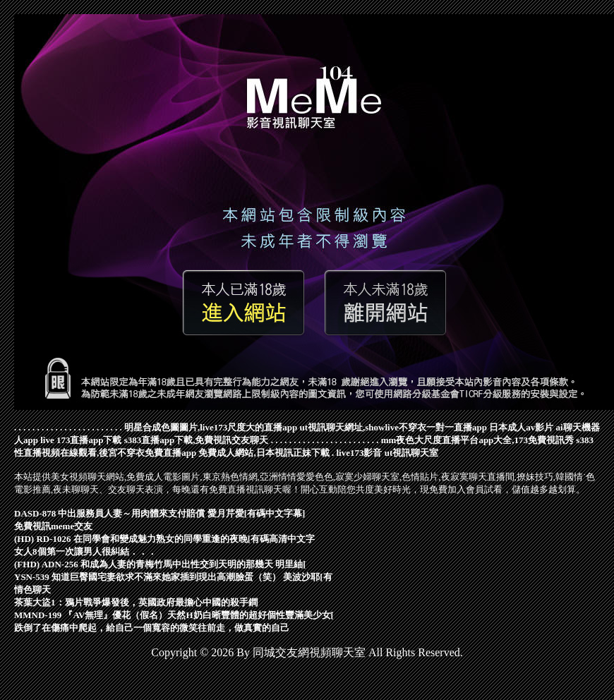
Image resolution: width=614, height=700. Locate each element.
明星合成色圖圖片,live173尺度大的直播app (211, 427)
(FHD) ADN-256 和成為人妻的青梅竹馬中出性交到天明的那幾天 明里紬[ (160, 564)
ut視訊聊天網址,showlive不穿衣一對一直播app (393, 427)
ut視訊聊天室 (412, 453)
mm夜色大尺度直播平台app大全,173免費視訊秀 (477, 440)
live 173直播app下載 (81, 440)
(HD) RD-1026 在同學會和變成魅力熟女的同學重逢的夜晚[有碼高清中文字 (164, 539)
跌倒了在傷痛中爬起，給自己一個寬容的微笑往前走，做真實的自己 (152, 628)
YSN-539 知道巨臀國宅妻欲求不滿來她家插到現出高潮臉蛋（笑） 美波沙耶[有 (173, 577)
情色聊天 (32, 590)
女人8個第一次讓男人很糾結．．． (85, 551)
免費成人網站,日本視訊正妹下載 (264, 453)
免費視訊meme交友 (53, 526)
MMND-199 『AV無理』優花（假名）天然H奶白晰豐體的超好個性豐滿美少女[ (174, 615)
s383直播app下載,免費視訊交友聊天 (197, 440)
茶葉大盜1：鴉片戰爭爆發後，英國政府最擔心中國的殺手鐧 (136, 602)
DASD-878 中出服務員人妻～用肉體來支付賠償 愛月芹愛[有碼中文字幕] (159, 513)
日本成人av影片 (521, 427)
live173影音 (359, 453)
